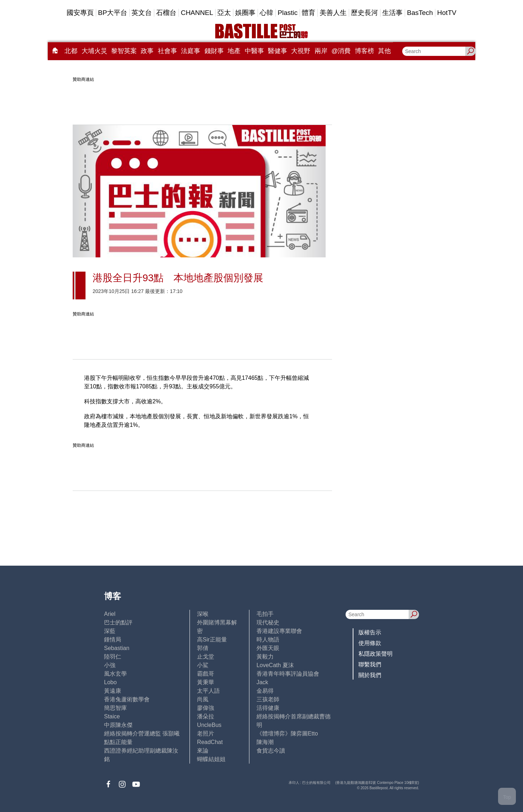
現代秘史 (268, 622)
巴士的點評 (118, 622)
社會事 (167, 51)
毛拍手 (265, 614)
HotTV (447, 13)
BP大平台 (113, 13)
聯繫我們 (370, 664)
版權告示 (370, 632)
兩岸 (321, 51)
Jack (262, 682)
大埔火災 (94, 51)
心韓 (266, 13)
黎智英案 (124, 51)
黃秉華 (206, 682)
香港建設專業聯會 (279, 631)
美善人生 (333, 13)
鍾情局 (113, 640)
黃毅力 (265, 657)
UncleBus (209, 725)
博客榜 (364, 51)
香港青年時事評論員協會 (288, 674)
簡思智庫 (115, 708)
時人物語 (268, 640)
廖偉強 (206, 708)
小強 (110, 665)
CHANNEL (197, 13)
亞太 (224, 13)
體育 (309, 13)
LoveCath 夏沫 (275, 665)
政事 (147, 51)
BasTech (420, 13)
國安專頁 (80, 13)
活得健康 (268, 708)
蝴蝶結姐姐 (211, 759)
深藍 (110, 631)
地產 (234, 51)
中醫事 (254, 51)
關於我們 (370, 675)
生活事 (392, 13)
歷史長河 (364, 13)
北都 (71, 51)
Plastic (288, 13)
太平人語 (208, 691)
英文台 (142, 13)
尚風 (203, 699)
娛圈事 (245, 13)
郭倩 (203, 648)
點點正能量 (118, 742)
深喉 (203, 614)
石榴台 (166, 13)
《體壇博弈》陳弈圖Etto (287, 734)
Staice (112, 716)
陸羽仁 (113, 657)
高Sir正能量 (212, 640)
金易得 (265, 691)
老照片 (206, 734)
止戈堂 (206, 657)
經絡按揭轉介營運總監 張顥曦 (142, 734)
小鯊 (203, 665)
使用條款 (370, 643)
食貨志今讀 (271, 751)
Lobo (110, 682)
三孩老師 (268, 699)
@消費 (341, 51)
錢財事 (214, 51)
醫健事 (278, 51)
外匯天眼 (268, 648)
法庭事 (191, 51)
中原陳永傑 (118, 725)
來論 (203, 751)
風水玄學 (115, 674)
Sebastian (117, 648)
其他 (384, 51)
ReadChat (210, 742)
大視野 (301, 51)
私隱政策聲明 (376, 654)
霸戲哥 (206, 674)
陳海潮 (265, 742)
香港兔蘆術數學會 (127, 699)
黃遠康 (113, 691)
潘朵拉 (206, 716)
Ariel (110, 614)
